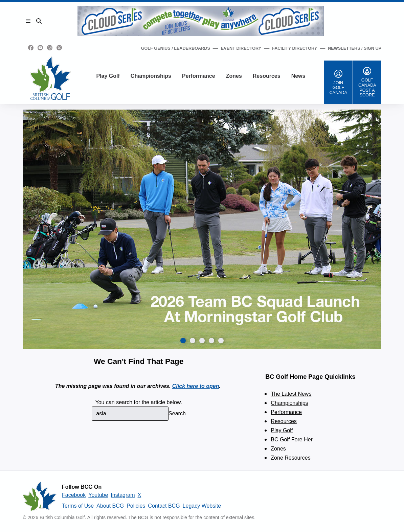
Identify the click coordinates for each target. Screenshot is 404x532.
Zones (234, 76)
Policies (136, 506)
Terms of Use (78, 506)
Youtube (98, 495)
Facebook (74, 495)
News (298, 76)
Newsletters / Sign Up (355, 48)
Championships (151, 76)
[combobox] (130, 414)
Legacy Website (202, 506)
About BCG (110, 506)
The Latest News (291, 394)
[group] (202, 229)
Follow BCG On (82, 487)
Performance (199, 76)
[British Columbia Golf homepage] (40, 496)
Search (177, 413)
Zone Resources (290, 458)
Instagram (123, 495)
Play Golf (108, 76)
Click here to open (196, 386)
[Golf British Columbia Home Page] (50, 78)
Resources (267, 76)
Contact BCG (164, 506)
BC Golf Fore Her (292, 440)
